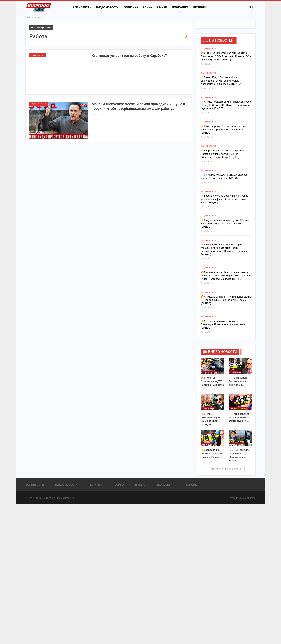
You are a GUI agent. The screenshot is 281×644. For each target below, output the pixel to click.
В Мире (162, 7)
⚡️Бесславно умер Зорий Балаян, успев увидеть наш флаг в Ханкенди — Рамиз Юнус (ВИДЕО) (225, 199)
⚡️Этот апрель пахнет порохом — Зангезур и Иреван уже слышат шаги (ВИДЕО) (223, 324)
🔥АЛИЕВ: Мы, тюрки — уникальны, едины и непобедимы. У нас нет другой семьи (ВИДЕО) (226, 300)
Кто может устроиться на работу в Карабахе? (129, 56)
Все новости (82, 7)
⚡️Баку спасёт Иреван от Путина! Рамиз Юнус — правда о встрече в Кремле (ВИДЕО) (225, 223)
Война (148, 7)
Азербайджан (38, 55)
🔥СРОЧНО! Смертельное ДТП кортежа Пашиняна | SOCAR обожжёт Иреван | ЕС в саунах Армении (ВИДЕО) (226, 56)
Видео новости (107, 7)
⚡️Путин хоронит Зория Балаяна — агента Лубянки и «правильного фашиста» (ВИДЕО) (226, 129)
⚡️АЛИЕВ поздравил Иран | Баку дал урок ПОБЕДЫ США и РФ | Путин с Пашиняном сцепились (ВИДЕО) (226, 105)
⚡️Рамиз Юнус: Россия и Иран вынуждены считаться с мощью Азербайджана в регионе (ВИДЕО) (221, 81)
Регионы (200, 7)
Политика (131, 7)
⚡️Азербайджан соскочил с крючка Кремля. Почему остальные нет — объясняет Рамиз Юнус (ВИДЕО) (222, 154)
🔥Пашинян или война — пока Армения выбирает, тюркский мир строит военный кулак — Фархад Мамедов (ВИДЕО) (226, 276)
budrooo (251, 498)
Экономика (180, 7)
